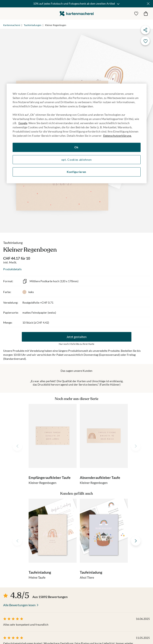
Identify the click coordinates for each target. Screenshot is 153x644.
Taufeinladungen (33, 25)
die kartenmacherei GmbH (77, 13)
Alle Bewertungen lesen (19, 605)
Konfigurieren (76, 172)
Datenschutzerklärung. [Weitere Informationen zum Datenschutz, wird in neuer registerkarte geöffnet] (117, 136)
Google (23, 123)
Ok (76, 147)
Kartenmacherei (12, 25)
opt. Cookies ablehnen (77, 160)
